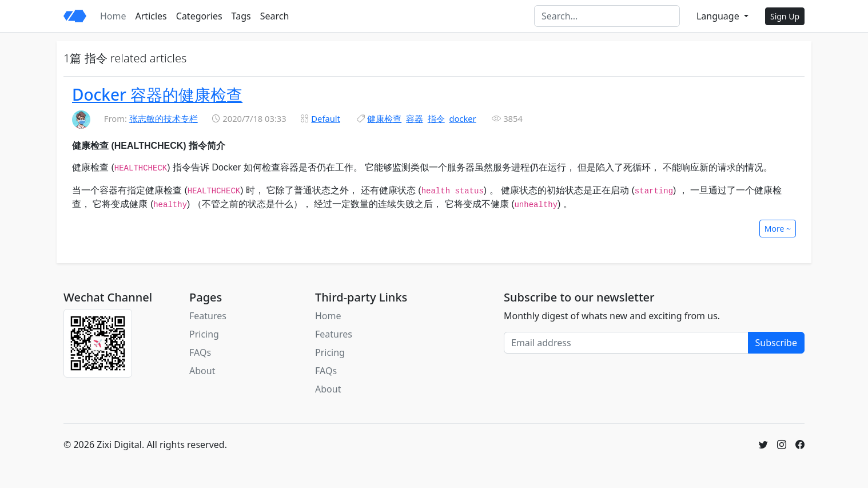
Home (113, 16)
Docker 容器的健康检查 (157, 94)
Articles (151, 16)
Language (719, 16)
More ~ (778, 229)
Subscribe (776, 343)
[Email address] (626, 343)
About (202, 371)
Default (326, 118)
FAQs (200, 352)
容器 (415, 118)
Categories (199, 16)
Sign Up (785, 16)
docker (462, 118)
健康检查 (384, 118)
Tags (241, 16)
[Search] (607, 16)
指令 (436, 118)
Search (275, 16)
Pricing (204, 334)
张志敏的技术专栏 (164, 118)
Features (208, 316)
